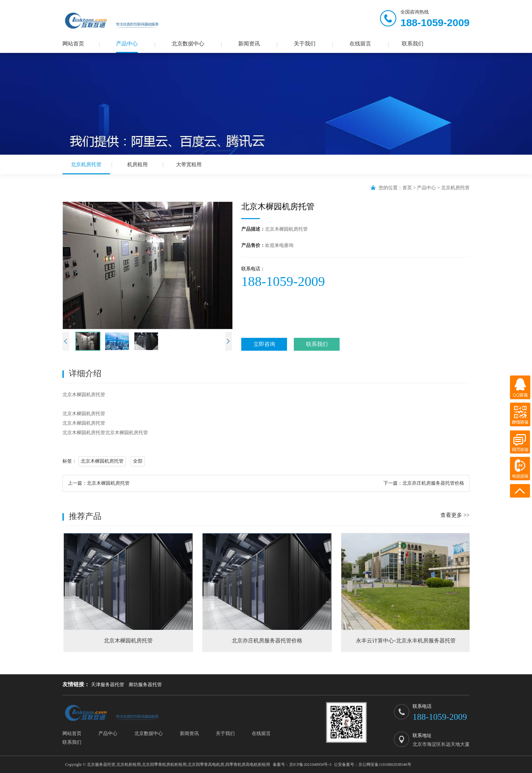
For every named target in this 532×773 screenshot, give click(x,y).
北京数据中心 (188, 44)
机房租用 (137, 165)
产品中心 (127, 44)
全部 (138, 461)
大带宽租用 (189, 165)
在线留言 (360, 44)
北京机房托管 (86, 168)
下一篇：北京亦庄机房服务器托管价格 (424, 483)
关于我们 (305, 44)
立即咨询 (264, 344)
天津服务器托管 (108, 685)
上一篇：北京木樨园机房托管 (99, 483)
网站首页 (73, 44)
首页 (407, 188)
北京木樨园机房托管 (102, 461)
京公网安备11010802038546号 (385, 765)
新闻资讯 (249, 44)
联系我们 (413, 44)
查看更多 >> (455, 515)
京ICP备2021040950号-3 (310, 765)
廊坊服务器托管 (145, 685)
